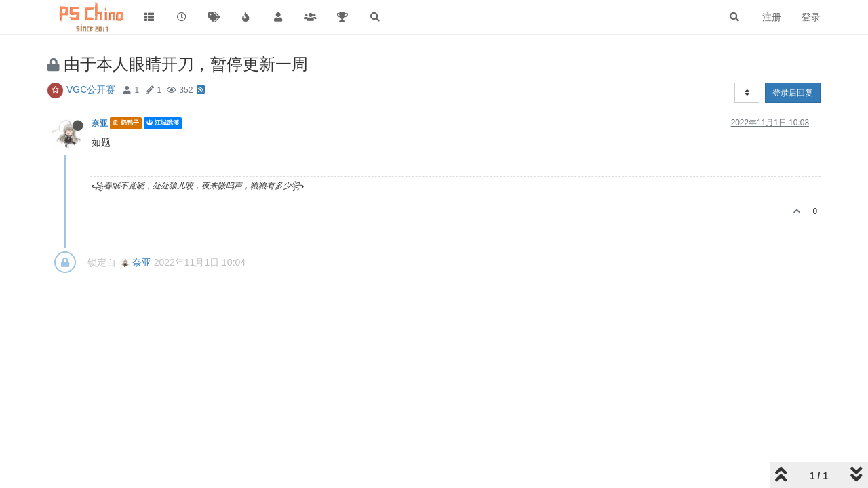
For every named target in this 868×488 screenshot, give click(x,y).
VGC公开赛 (91, 89)
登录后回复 (793, 93)
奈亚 (100, 123)
